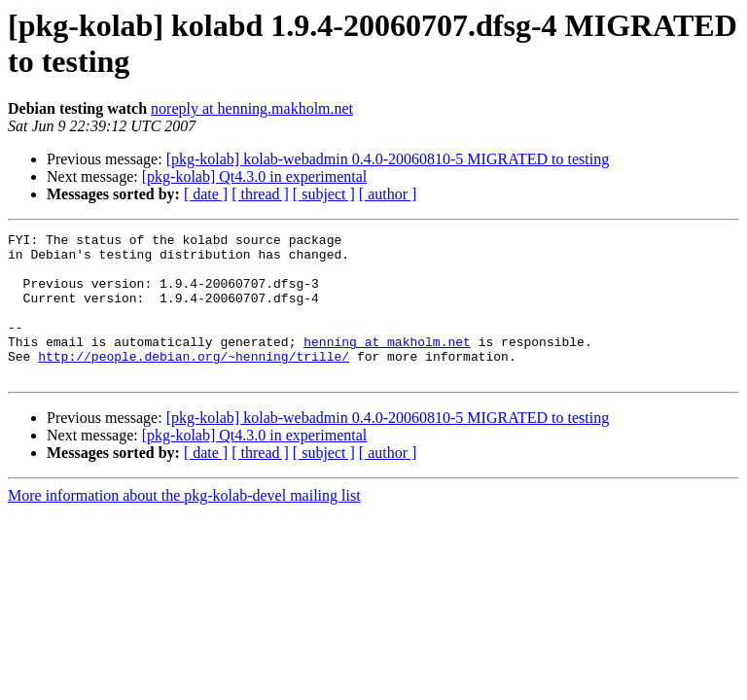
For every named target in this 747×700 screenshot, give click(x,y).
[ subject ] (324, 194)
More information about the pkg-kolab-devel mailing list (184, 525)
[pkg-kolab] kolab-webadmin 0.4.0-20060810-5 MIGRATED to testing (388, 159)
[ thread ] (260, 194)
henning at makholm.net (387, 365)
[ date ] (206, 194)
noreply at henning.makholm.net (252, 108)
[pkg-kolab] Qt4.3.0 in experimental (255, 176)
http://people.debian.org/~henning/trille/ (194, 382)
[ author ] (388, 194)
